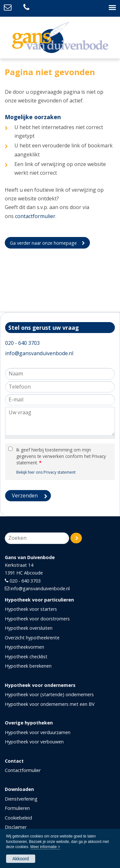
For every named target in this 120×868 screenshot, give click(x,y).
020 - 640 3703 (22, 343)
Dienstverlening (21, 799)
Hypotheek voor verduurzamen (38, 732)
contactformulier (35, 216)
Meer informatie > (45, 847)
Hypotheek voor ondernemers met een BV (50, 704)
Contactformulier (23, 770)
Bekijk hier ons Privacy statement (46, 472)
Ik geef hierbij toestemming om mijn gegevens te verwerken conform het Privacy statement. (61, 456)
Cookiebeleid (18, 818)
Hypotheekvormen (24, 647)
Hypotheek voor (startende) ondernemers (49, 694)
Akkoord (21, 859)
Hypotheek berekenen (28, 666)
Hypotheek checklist (26, 657)
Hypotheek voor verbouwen (34, 742)
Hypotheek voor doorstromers (37, 619)
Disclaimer (16, 827)
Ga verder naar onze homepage (43, 243)
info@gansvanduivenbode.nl (39, 353)
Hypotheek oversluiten (29, 628)
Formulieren (17, 808)
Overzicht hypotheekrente (32, 638)
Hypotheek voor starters (31, 609)
